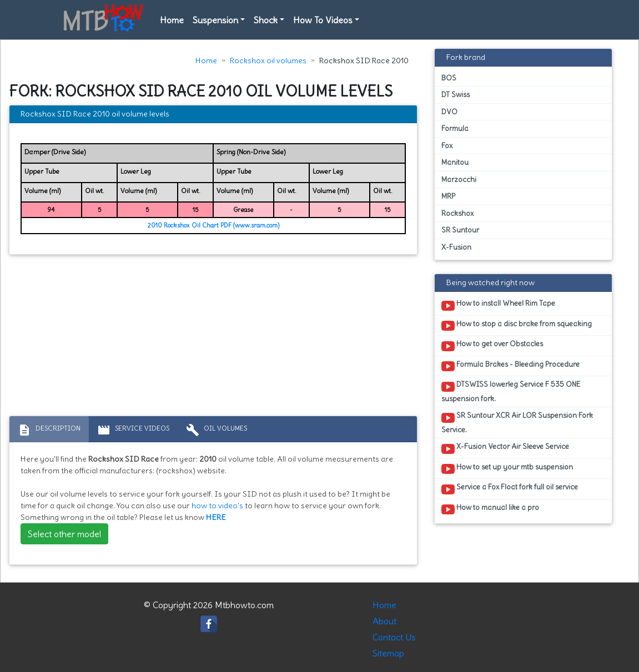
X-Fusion (456, 247)
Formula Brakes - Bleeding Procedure (510, 366)
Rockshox (457, 213)
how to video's (217, 506)
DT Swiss (456, 95)
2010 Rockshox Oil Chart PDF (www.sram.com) (213, 225)
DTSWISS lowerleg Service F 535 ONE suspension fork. (511, 391)
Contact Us (394, 637)
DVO (449, 112)
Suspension (215, 20)
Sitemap (388, 653)
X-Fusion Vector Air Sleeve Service (505, 448)
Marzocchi (459, 180)
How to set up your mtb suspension (507, 469)
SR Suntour (460, 230)
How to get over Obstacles (492, 346)
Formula (455, 128)
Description (49, 430)
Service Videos (133, 430)
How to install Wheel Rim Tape (498, 305)
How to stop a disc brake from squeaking (517, 326)
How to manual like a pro (490, 509)
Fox (447, 146)
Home (172, 20)
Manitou (455, 162)
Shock (266, 20)
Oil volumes (217, 430)
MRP (448, 196)
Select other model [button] (64, 534)
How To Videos (323, 20)
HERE (216, 517)
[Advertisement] (213, 338)
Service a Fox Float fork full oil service (510, 489)
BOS (449, 78)
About (384, 621)
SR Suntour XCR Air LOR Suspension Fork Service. (517, 422)
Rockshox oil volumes (268, 60)
